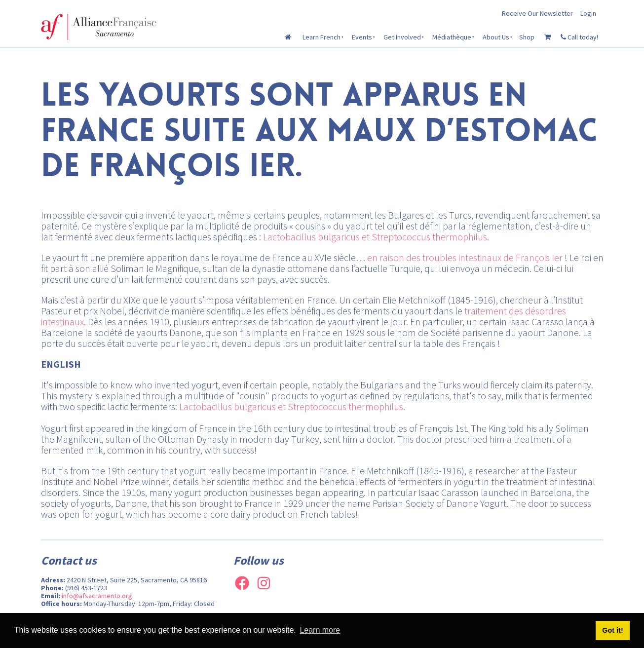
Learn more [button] (320, 630)
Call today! (579, 37)
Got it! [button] (612, 630)
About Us (496, 37)
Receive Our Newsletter (537, 13)
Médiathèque (452, 37)
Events (362, 37)
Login (588, 13)
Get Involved (402, 37)
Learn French (322, 37)
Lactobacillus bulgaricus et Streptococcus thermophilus (375, 237)
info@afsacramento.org (97, 596)
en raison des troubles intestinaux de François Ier (465, 257)
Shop (527, 37)
